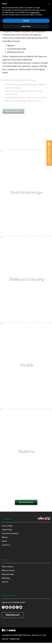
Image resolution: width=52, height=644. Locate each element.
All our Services (8, 567)
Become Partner (26, 502)
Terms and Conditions (10, 534)
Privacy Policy (7, 526)
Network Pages (8, 574)
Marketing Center (13, 615)
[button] (49, 4)
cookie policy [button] (34, 12)
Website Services (8, 571)
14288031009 (14, 639)
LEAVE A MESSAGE (49, 153)
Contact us (6, 545)
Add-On (5, 582)
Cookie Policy (7, 530)
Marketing (6, 578)
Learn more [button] (26, 26)
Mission (5, 537)
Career (4, 541)
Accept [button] (26, 21)
